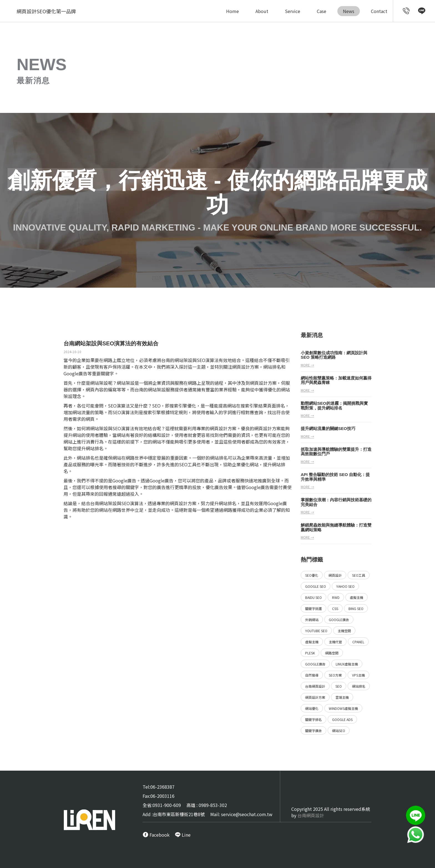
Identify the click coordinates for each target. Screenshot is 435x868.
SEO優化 (312, 575)
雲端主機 (342, 697)
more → (307, 365)
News (349, 11)
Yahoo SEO (345, 586)
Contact (379, 11)
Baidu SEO (313, 597)
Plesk (310, 653)
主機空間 (344, 631)
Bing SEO (356, 608)
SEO (339, 686)
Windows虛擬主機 (343, 708)
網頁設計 (241, 367)
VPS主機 (358, 675)
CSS (335, 608)
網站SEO (339, 731)
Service (293, 11)
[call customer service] (406, 12)
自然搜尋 (312, 675)
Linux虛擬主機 (347, 664)
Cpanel (358, 642)
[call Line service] (422, 12)
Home (232, 11)
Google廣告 (339, 620)
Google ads (342, 719)
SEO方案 (335, 675)
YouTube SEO (316, 631)
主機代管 (335, 642)
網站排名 (359, 686)
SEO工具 (359, 575)
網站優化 (312, 708)
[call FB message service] (156, 835)
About (262, 11)
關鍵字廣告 (313, 731)
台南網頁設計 (315, 686)
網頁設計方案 (263, 383)
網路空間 (332, 653)
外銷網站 (312, 620)
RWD (336, 597)
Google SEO (316, 586)
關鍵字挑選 (313, 608)
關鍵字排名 (313, 719)
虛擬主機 (356, 597)
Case (322, 11)
